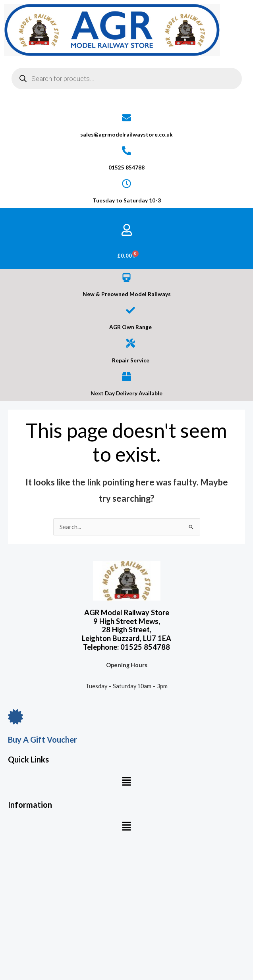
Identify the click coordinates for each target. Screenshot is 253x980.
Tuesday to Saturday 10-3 (127, 200)
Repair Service (131, 360)
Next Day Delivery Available (126, 393)
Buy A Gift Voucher (42, 739)
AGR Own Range (130, 327)
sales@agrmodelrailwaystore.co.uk (126, 135)
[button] (126, 782)
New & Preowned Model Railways (127, 294)
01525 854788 (126, 168)
